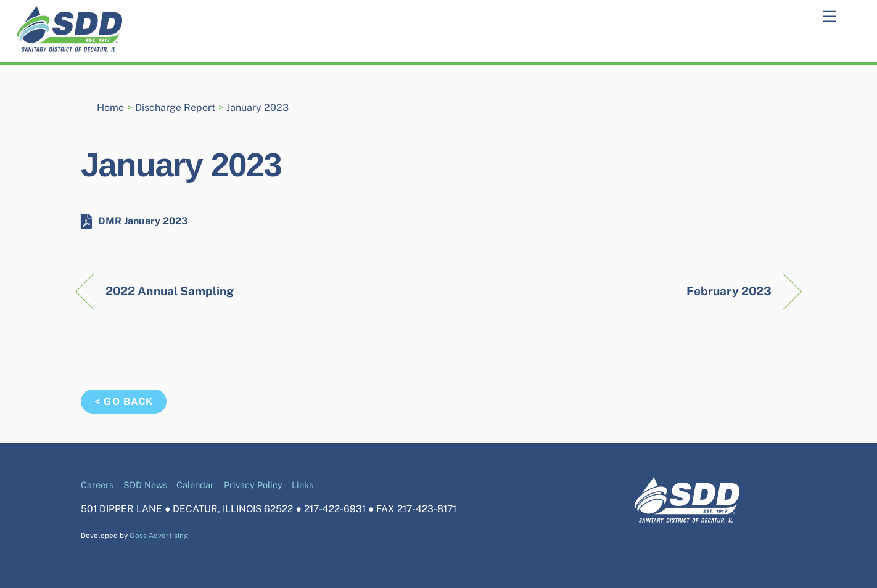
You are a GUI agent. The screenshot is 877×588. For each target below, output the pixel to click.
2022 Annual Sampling (170, 291)
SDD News (145, 485)
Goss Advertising (159, 536)
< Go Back (123, 402)
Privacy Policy (253, 485)
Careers (97, 485)
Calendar (195, 485)
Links (303, 485)
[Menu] (830, 17)
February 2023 (729, 291)
